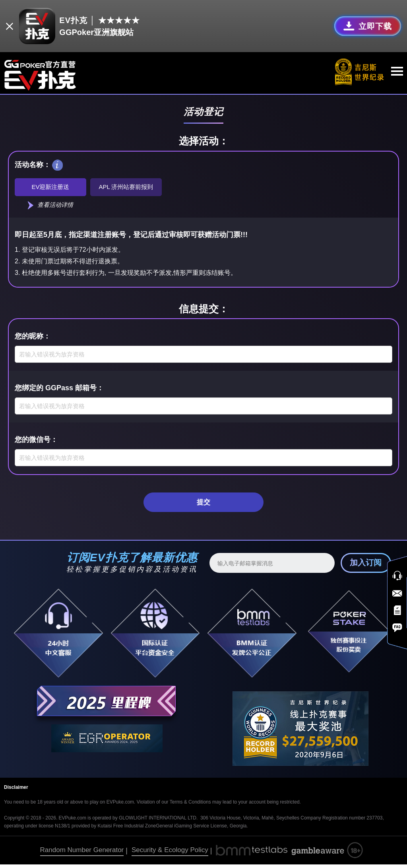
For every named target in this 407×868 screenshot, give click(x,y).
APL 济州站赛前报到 (126, 187)
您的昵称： (33, 338)
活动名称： (33, 163)
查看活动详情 (50, 206)
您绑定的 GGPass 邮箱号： (59, 390)
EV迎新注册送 (50, 187)
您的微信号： (36, 442)
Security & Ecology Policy (170, 854)
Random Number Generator (82, 854)
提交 (203, 505)
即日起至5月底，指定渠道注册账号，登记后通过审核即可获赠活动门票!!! (131, 237)
